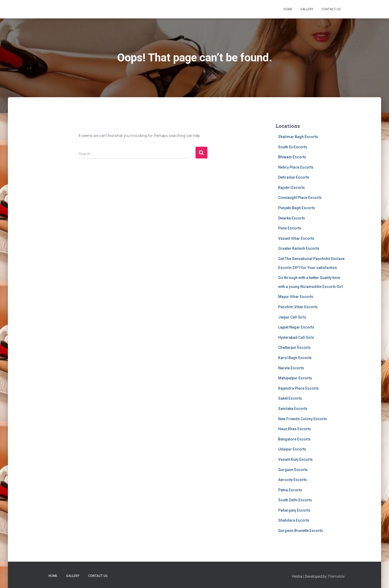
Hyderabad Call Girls (296, 337)
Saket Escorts (290, 398)
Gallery (307, 9)
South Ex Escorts (293, 147)
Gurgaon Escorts (293, 470)
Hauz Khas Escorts (295, 429)
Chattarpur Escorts (294, 347)
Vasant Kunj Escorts (295, 459)
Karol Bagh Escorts (295, 358)
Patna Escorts (290, 490)
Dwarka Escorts (292, 218)
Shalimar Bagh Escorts (298, 137)
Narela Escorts (291, 368)
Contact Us (331, 9)
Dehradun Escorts (294, 177)
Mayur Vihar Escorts (296, 297)
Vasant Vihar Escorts (296, 238)
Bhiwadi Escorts (292, 157)
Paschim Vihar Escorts (298, 307)
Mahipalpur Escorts (295, 378)
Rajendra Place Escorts (298, 388)
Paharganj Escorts (294, 510)
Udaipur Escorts (292, 449)
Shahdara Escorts (294, 520)
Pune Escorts (290, 228)
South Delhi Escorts (295, 500)
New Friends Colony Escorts (303, 419)
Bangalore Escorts (294, 439)
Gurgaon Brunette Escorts (301, 531)
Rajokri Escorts (291, 188)
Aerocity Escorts (293, 480)
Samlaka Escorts (293, 409)
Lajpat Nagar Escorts (296, 327)
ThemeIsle (336, 576)
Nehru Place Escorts (296, 167)
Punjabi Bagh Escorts (297, 208)
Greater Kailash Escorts (299, 248)
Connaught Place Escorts (300, 198)
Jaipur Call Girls (292, 317)
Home (288, 9)
